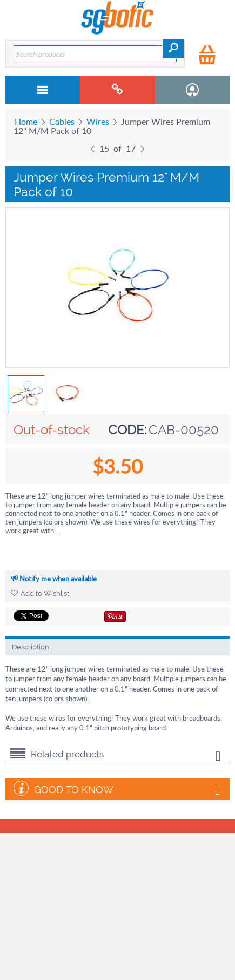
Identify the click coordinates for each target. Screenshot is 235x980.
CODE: (127, 430)
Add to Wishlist (40, 593)
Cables (62, 121)
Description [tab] (31, 647)
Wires (98, 121)
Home (26, 121)
